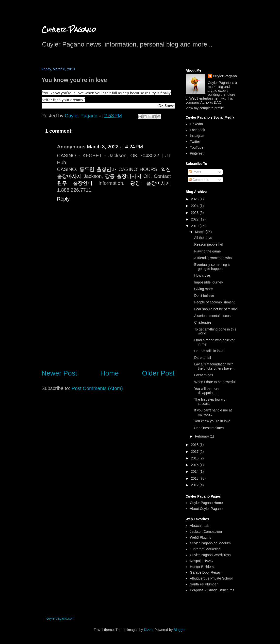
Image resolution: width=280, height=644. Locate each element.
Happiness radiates (209, 428)
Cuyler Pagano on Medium (210, 543)
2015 (195, 465)
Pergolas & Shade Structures (212, 590)
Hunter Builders (202, 567)
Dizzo (148, 630)
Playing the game (207, 251)
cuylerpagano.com (61, 618)
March (200, 232)
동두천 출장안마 (98, 169)
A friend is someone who (213, 258)
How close (202, 275)
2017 (195, 452)
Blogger (179, 630)
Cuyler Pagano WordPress (210, 555)
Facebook (197, 130)
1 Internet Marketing (205, 549)
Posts (195, 172)
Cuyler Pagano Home (206, 503)
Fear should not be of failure (215, 309)
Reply (63, 199)
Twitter (195, 141)
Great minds (203, 375)
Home (109, 373)
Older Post (158, 373)
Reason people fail (208, 244)
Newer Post (59, 373)
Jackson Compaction (206, 532)
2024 (195, 206)
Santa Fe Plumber (204, 584)
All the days (203, 238)
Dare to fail (202, 358)
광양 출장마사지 (150, 183)
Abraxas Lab (200, 526)
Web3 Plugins (200, 537)
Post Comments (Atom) (97, 388)
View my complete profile (205, 108)
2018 (195, 445)
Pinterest (197, 153)
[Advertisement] (108, 324)
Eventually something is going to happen (212, 267)
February (202, 436)
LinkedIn (196, 124)
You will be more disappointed (207, 391)
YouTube (197, 147)
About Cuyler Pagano (206, 509)
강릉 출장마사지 (123, 176)
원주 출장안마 (75, 183)
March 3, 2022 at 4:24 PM (115, 147)
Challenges (203, 322)
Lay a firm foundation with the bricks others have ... (215, 366)
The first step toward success (210, 401)
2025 (195, 199)
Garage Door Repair (205, 572)
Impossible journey (208, 282)
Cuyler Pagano (69, 30)
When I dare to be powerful (215, 382)
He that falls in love (209, 351)
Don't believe (204, 296)
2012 (195, 485)
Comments (199, 180)
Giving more (203, 289)
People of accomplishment (214, 302)
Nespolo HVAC (201, 561)
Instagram (198, 136)
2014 (195, 471)
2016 (195, 458)
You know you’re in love (212, 421)
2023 (195, 213)
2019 (195, 226)
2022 (195, 219)
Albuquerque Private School (211, 578)
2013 (195, 478)
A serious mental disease (213, 316)
